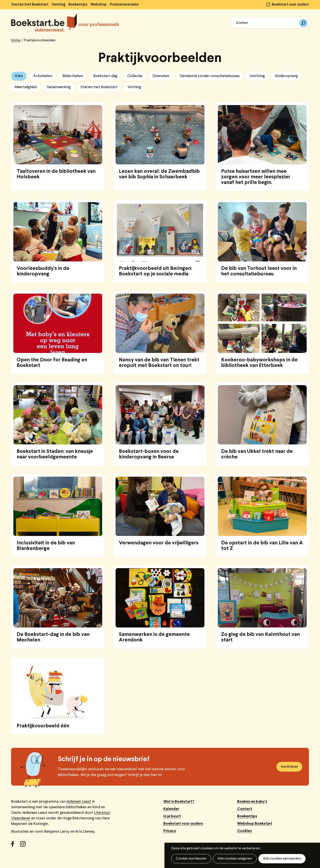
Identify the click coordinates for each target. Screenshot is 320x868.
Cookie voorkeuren (191, 859)
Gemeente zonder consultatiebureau (210, 76)
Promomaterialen (124, 5)
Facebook (16, 846)
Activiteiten (43, 76)
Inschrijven (289, 767)
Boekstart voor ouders (290, 5)
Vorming (58, 5)
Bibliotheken (73, 76)
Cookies (244, 831)
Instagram (24, 846)
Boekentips (78, 5)
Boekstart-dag (105, 76)
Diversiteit (161, 76)
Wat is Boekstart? (179, 802)
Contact (245, 809)
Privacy (170, 831)
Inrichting (257, 76)
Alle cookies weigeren (235, 859)
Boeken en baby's (252, 802)
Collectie (135, 76)
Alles (19, 76)
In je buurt (172, 816)
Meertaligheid (26, 87)
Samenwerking (59, 87)
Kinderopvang (286, 76)
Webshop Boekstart (255, 824)
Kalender (171, 809)
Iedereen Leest (79, 802)
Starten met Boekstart (30, 5)
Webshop (99, 5)
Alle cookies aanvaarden (282, 859)
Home (16, 40)
